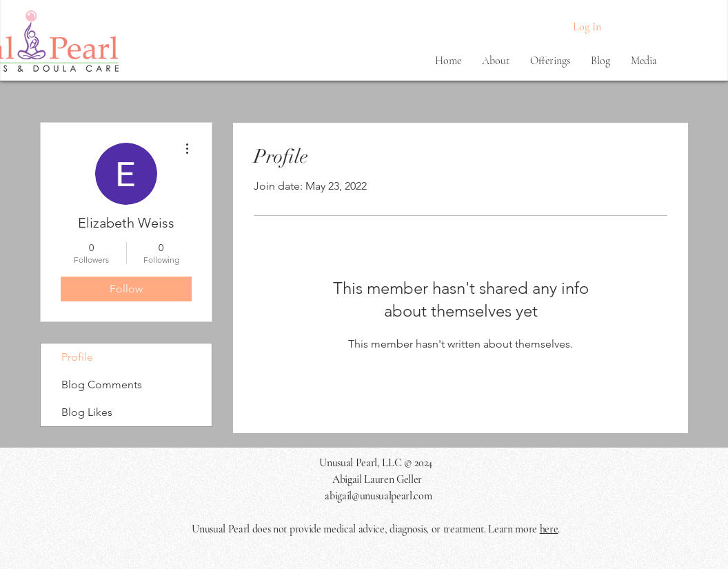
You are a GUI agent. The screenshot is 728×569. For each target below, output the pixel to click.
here (549, 529)
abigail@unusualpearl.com (378, 496)
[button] (496, 61)
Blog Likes (87, 412)
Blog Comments (102, 385)
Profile (77, 357)
